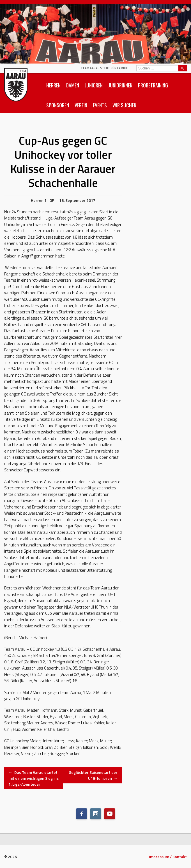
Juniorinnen (120, 85)
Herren (53, 85)
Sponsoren (58, 105)
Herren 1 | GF (42, 200)
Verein (81, 105)
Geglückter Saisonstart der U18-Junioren (93, 775)
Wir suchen (124, 105)
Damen (73, 85)
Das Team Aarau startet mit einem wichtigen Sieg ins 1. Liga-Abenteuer (34, 778)
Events (100, 105)
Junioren (94, 85)
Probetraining (153, 85)
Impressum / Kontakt (168, 857)
